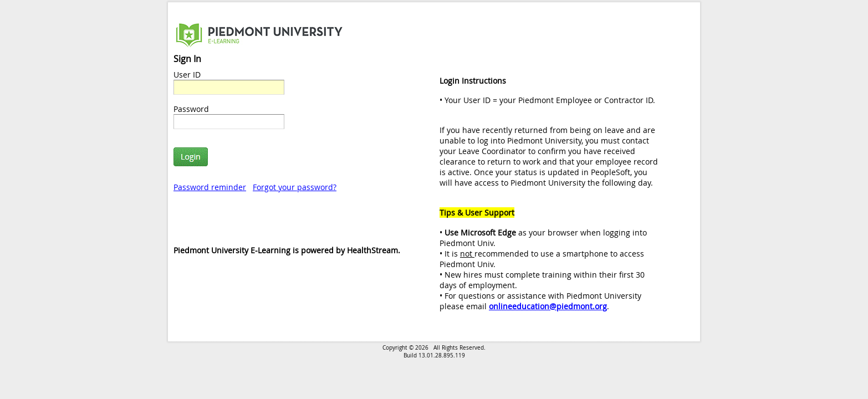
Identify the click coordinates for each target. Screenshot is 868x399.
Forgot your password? (295, 187)
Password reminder (210, 187)
